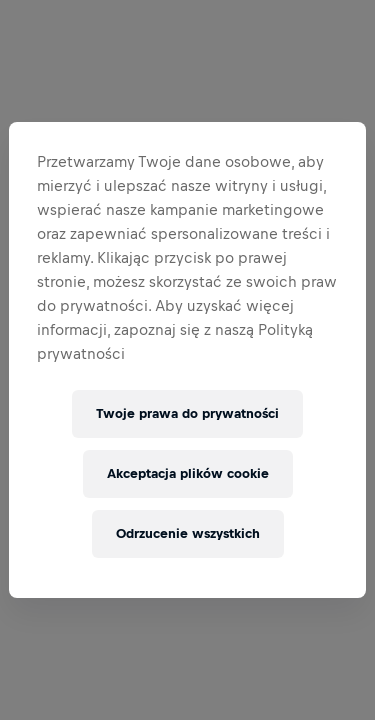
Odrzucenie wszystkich (188, 533)
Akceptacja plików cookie (188, 473)
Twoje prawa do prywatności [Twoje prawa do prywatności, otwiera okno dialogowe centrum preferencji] (187, 413)
